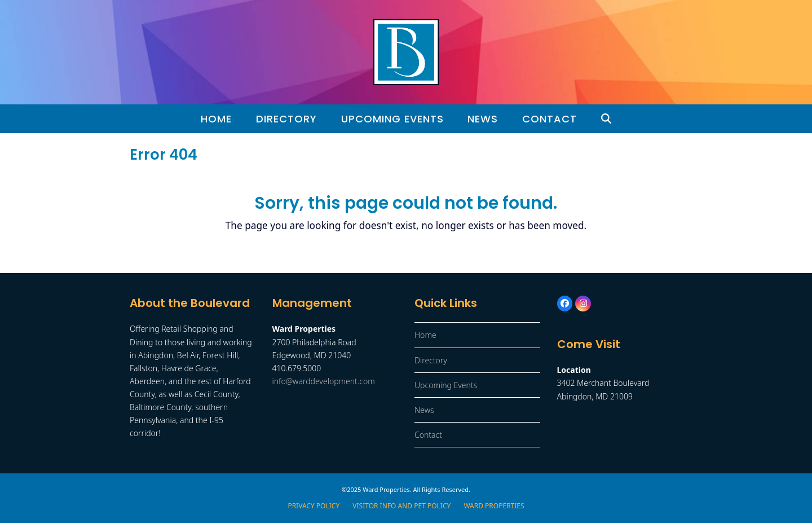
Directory (431, 360)
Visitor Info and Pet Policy (401, 506)
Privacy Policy (314, 506)
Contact (428, 435)
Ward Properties (494, 506)
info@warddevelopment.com (324, 381)
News (424, 410)
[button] (606, 119)
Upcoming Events (446, 385)
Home (425, 335)
